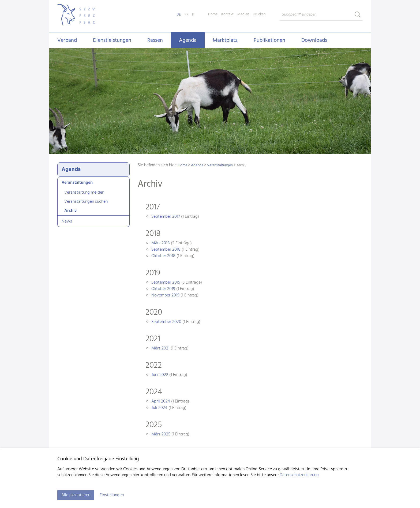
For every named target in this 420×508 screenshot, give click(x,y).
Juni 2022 (160, 375)
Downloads (314, 40)
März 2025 (161, 434)
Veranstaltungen (77, 183)
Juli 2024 (159, 408)
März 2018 (161, 243)
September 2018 (166, 250)
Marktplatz (225, 40)
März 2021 (160, 348)
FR (186, 15)
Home (213, 14)
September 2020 (166, 322)
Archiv (70, 211)
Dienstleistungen (112, 40)
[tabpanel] (210, 102)
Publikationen (269, 40)
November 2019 (165, 295)
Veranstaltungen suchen (86, 202)
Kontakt (227, 14)
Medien (243, 14)
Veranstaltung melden (84, 193)
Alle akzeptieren (76, 495)
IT (193, 15)
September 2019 (166, 283)
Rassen (155, 40)
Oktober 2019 (163, 289)
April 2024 (161, 401)
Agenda (188, 40)
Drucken (259, 14)
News (67, 221)
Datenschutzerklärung (299, 475)
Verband (67, 40)
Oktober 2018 (163, 256)
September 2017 (166, 217)
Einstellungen (112, 495)
